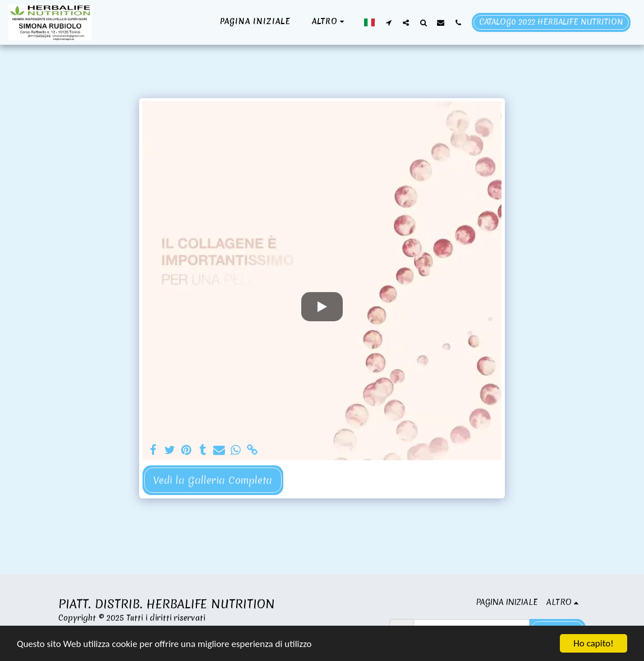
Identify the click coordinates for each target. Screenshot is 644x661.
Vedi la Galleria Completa (213, 480)
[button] (388, 22)
